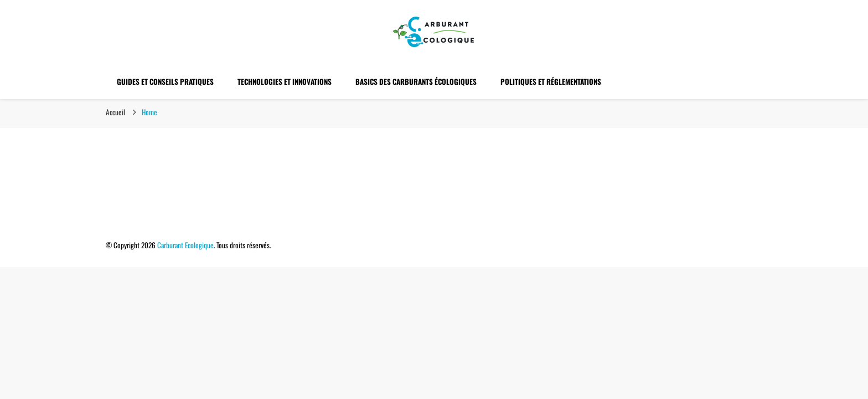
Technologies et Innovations (285, 81)
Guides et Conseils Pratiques (165, 81)
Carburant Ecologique (185, 245)
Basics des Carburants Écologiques (416, 81)
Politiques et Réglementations (551, 81)
